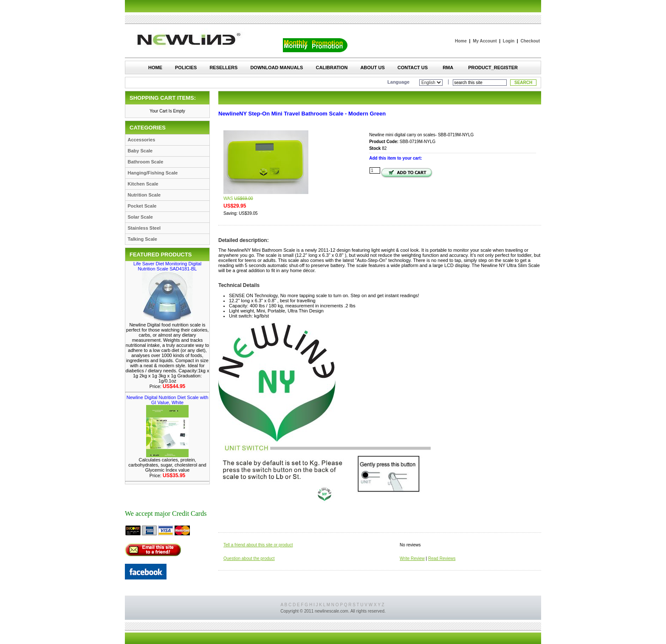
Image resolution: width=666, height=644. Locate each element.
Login (509, 41)
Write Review (412, 558)
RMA (448, 67)
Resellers (223, 67)
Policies (186, 67)
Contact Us (413, 67)
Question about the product (249, 558)
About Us (372, 67)
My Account (485, 41)
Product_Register (493, 67)
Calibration (332, 67)
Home (461, 41)
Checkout (530, 41)
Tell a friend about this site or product (258, 545)
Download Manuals (277, 67)
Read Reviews (442, 558)
